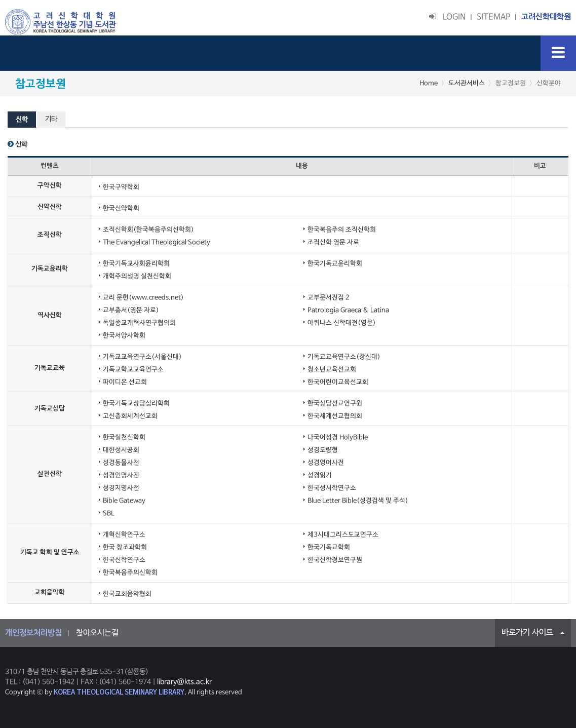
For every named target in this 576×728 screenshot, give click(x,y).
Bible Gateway (124, 501)
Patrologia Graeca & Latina (348, 310)
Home (429, 83)
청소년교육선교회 (332, 370)
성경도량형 (323, 450)
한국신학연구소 (124, 560)
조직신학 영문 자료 (333, 242)
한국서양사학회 (124, 336)
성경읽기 (320, 475)
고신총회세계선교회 (130, 416)
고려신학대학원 (546, 17)
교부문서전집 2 (329, 298)
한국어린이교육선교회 (338, 382)
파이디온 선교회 (125, 382)
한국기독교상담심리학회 (136, 404)
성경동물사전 (121, 463)
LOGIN (447, 17)
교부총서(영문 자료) (131, 310)
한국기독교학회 (329, 547)
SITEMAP (493, 17)
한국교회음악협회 (127, 594)
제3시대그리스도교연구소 (343, 535)
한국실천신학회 (124, 437)
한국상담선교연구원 (335, 404)
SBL (109, 513)
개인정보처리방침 (33, 633)
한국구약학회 (121, 187)
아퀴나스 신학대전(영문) (342, 323)
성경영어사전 (326, 463)
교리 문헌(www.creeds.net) (143, 298)
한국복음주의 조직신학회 (342, 230)
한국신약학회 (121, 208)
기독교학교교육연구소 (133, 370)
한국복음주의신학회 (130, 573)
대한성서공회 (121, 450)
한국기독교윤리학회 (335, 264)
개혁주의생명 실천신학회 (137, 276)
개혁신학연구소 (124, 535)
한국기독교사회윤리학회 (136, 264)
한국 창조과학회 (125, 547)
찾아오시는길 (97, 633)
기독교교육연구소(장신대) (344, 357)
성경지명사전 (121, 488)
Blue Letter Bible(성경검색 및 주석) (358, 501)
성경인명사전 (121, 475)
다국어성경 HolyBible (338, 437)
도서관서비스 (467, 83)
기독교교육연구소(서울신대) (142, 357)
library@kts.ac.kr (184, 682)
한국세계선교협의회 (335, 416)
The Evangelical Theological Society (157, 242)
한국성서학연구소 (332, 488)
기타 (51, 119)
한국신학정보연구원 (335, 560)
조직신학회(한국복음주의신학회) (148, 230)
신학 (22, 120)
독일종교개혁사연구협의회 (139, 323)
